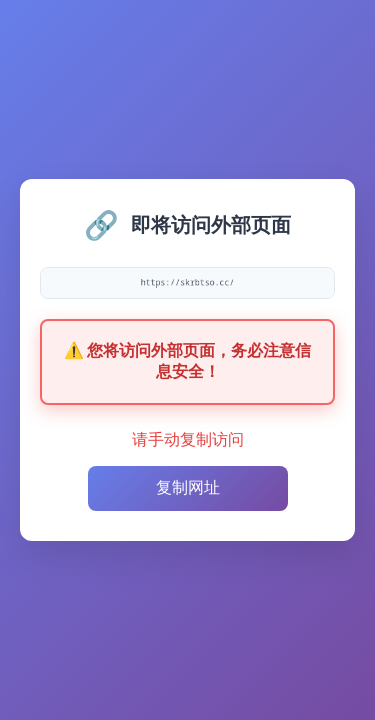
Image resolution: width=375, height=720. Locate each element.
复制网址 (188, 487)
